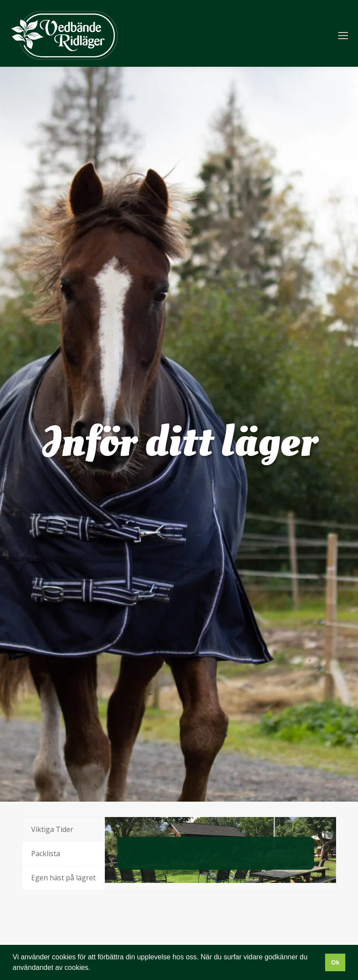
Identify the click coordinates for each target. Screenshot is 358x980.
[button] (93, 969)
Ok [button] (335, 962)
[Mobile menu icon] (343, 36)
